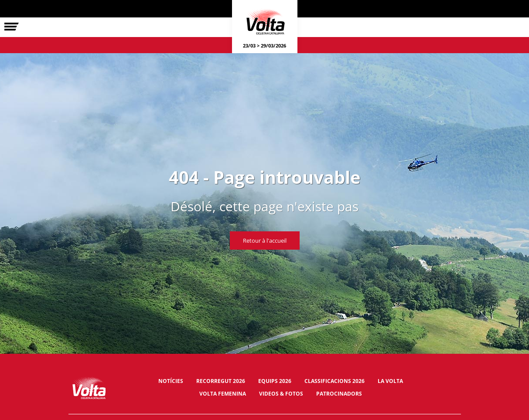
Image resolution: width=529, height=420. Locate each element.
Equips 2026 (275, 381)
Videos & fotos (281, 394)
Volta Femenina (223, 394)
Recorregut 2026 (221, 381)
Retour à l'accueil (265, 240)
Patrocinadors (339, 394)
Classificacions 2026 (334, 381)
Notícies (171, 381)
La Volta (390, 381)
